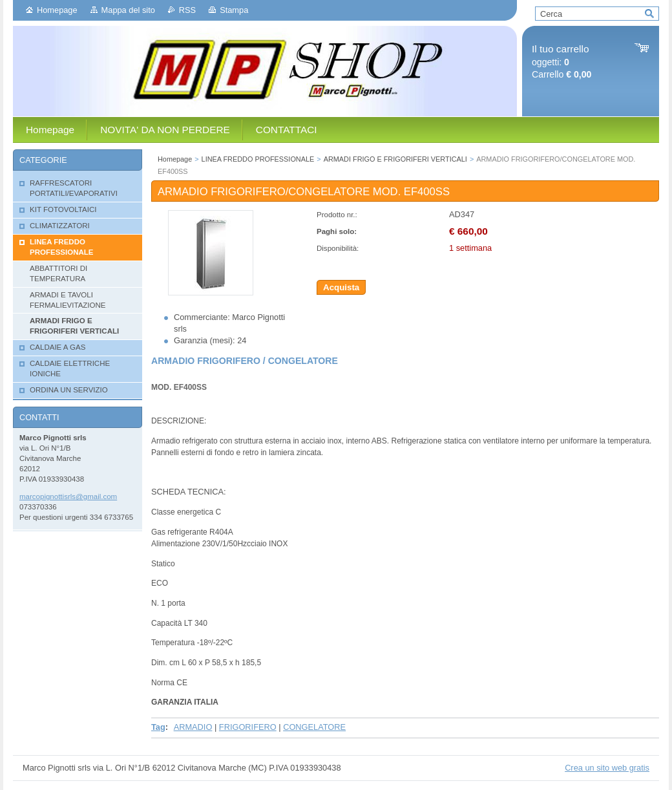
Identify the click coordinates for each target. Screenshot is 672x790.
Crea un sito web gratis (607, 768)
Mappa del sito (128, 10)
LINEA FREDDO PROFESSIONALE (258, 159)
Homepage (57, 10)
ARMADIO (193, 727)
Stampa (234, 10)
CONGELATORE (314, 727)
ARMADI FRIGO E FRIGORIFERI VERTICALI (395, 159)
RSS (187, 10)
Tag (158, 727)
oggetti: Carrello (562, 62)
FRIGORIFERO (248, 727)
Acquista (341, 287)
